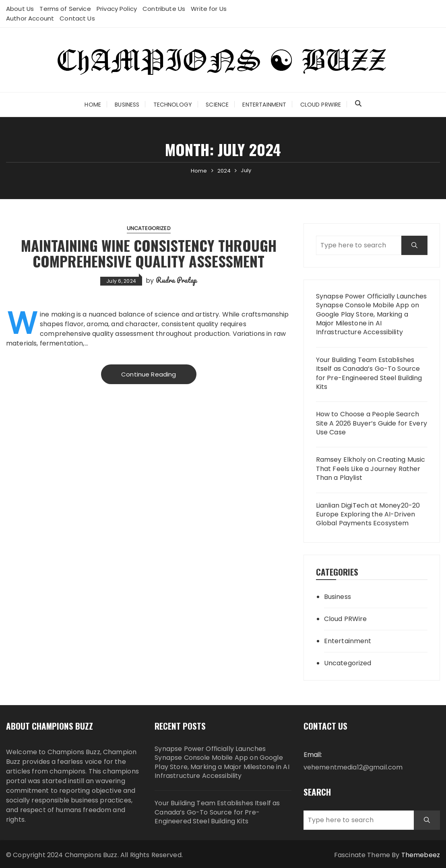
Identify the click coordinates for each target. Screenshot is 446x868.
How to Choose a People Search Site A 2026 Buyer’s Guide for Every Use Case (372, 423)
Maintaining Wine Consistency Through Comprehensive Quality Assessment (149, 253)
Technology (173, 105)
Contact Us (77, 18)
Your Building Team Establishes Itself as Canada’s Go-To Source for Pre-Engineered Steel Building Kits (369, 373)
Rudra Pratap (177, 280)
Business (127, 105)
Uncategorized (149, 228)
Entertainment (264, 105)
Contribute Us (164, 9)
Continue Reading (149, 374)
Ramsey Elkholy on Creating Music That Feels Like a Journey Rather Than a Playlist (371, 469)
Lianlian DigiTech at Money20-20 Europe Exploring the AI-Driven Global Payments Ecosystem (368, 515)
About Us (20, 9)
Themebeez (421, 855)
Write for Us (209, 9)
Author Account (30, 18)
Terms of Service (65, 9)
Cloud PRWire (321, 105)
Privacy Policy (117, 9)
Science (217, 105)
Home (93, 105)
